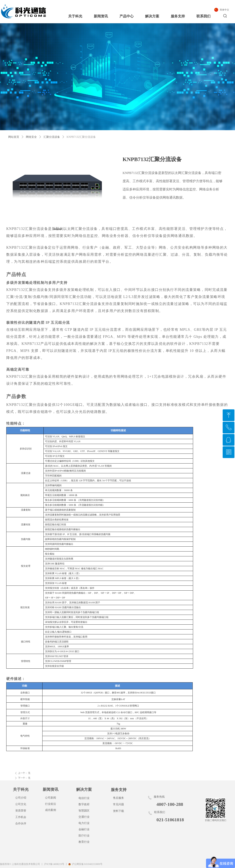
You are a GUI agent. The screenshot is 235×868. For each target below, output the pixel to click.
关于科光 (75, 16)
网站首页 (14, 137)
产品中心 (127, 16)
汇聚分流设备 (52, 137)
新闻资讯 (101, 16)
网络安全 (31, 137)
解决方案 (152, 16)
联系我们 (203, 16)
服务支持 (178, 16)
